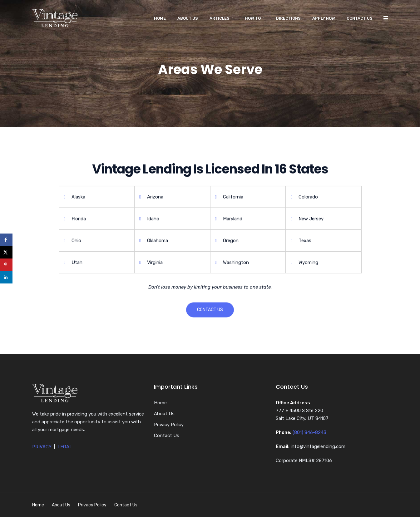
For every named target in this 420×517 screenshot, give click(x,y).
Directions (288, 18)
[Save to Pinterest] (6, 265)
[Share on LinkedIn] (6, 277)
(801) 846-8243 (309, 432)
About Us (188, 18)
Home (160, 18)
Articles (220, 18)
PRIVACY (42, 447)
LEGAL (65, 447)
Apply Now (324, 18)
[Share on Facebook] (6, 240)
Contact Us (360, 18)
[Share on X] (6, 252)
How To (253, 18)
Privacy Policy (169, 425)
